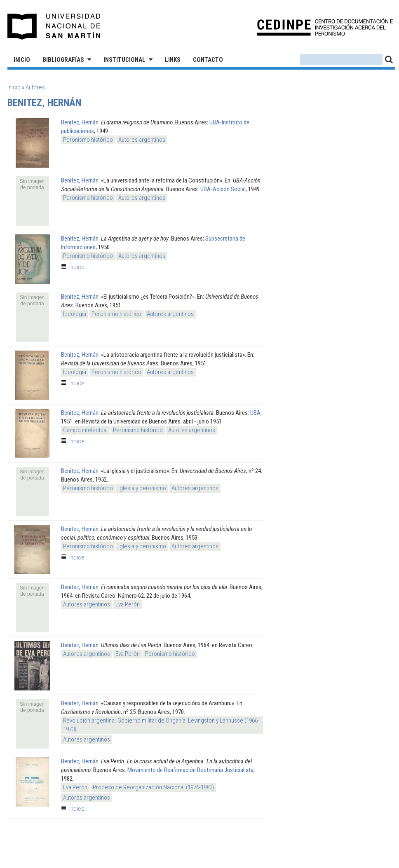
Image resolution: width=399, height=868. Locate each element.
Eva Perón (128, 604)
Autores (35, 87)
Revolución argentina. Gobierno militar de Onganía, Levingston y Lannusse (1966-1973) (161, 725)
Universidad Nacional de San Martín (54, 27)
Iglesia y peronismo (142, 488)
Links (173, 60)
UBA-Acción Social (223, 189)
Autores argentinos (142, 140)
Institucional (124, 60)
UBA (255, 413)
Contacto (208, 60)
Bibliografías (63, 60)
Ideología (75, 314)
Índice (77, 267)
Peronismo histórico (88, 140)
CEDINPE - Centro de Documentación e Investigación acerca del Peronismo (325, 27)
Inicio (22, 60)
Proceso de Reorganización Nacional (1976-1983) (153, 787)
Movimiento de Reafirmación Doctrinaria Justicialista (190, 770)
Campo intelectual (85, 430)
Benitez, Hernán (80, 122)
